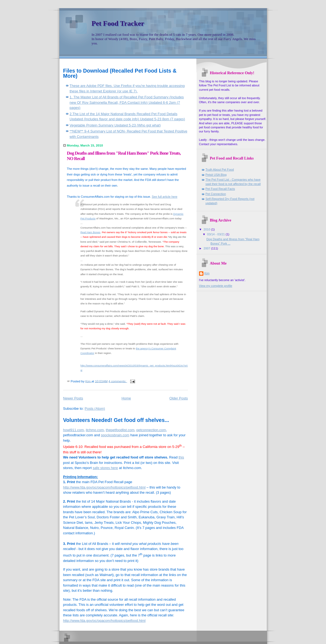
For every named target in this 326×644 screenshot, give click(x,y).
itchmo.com (95, 430)
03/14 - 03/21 (216, 234)
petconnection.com (151, 430)
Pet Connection (216, 194)
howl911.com (74, 430)
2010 (207, 229)
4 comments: (118, 381)
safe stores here (105, 468)
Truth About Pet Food (220, 170)
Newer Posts (73, 398)
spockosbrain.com (115, 435)
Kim (207, 273)
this (181, 457)
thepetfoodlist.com (120, 430)
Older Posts (179, 398)
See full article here (164, 197)
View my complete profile (216, 286)
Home (126, 398)
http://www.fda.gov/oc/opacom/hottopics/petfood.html (104, 487)
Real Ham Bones (90, 232)
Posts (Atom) (95, 409)
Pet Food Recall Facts (220, 189)
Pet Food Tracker (118, 23)
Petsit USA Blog (216, 175)
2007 (207, 248)
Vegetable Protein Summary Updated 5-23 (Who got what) (115, 125)
